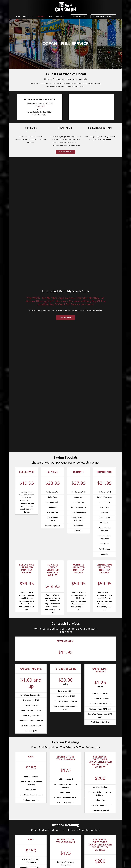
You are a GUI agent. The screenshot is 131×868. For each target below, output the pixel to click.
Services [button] (28, 16)
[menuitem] (18, 16)
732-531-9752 (40, 106)
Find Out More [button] (65, 318)
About (51, 16)
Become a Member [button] (65, 152)
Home (18, 16)
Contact (60, 16)
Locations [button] (40, 16)
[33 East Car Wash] (66, 7)
